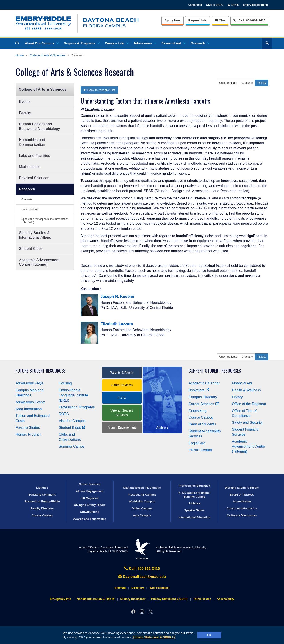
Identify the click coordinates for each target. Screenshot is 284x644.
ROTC (64, 414)
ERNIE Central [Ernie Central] (200, 450)
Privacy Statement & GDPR (154, 637)
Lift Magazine (90, 498)
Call (249, 20)
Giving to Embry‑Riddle (90, 505)
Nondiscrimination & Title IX (96, 599)
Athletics (194, 503)
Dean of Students (202, 424)
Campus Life (116, 43)
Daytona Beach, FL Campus (142, 488)
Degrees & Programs (81, 43)
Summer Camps (72, 446)
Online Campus (142, 508)
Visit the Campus (72, 421)
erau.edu (142, 549)
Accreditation (242, 501)
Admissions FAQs (30, 383)
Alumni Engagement (122, 427)
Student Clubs (31, 249)
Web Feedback (159, 588)
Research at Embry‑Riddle (42, 501)
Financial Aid (173, 43)
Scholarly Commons (42, 495)
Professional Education (194, 486)
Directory (138, 588)
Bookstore (199, 390)
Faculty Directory (42, 508)
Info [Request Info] (198, 20)
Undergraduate (30, 209)
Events (25, 102)
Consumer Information (242, 508)
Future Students (122, 385)
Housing (65, 383)
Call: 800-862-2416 (142, 569)
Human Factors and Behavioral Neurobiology (39, 126)
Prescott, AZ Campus (142, 495)
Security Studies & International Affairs (35, 235)
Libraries (42, 488)
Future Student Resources (40, 371)
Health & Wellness (246, 390)
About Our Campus (41, 43)
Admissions (145, 43)
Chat (220, 20)
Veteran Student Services (122, 413)
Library (237, 397)
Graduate (27, 199)
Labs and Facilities (35, 156)
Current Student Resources (215, 371)
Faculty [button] (262, 83)
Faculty (25, 113)
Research (200, 43)
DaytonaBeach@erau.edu (142, 577)
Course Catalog (201, 417)
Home (20, 55)
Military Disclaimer (133, 599)
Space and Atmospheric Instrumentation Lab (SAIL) (45, 221)
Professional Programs (77, 407)
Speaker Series (194, 510)
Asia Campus (142, 515)
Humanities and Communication (32, 142)
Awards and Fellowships (90, 519)
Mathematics (30, 167)
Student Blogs (72, 428)
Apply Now (172, 20)
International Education (194, 517)
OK (209, 635)
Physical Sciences (34, 178)
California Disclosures (242, 515)
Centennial (195, 5)
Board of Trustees (242, 495)
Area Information (29, 409)
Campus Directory (203, 397)
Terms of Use (202, 599)
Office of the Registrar (249, 404)
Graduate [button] (247, 83)
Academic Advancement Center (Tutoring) (39, 262)
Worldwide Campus (142, 501)
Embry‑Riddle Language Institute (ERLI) (73, 395)
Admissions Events (31, 402)
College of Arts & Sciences (47, 55)
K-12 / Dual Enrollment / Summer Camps (194, 495)
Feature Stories (28, 428)
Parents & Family (122, 373)
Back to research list (99, 90)
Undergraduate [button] (228, 83)
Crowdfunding (90, 512)
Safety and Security (247, 423)
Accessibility (225, 599)
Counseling (197, 411)
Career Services (204, 404)
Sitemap (120, 588)
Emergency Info (61, 599)
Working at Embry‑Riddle (242, 488)
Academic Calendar (204, 383)
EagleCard (197, 443)
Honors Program (29, 434)
